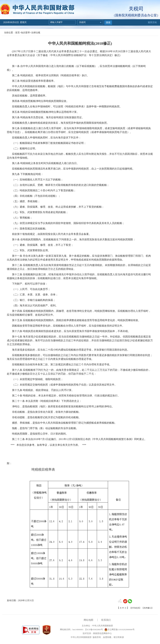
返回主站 (152, 22)
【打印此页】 (135, 608)
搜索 (108, 23)
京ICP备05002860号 (94, 629)
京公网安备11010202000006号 (119, 629)
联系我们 (106, 620)
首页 (17, 33)
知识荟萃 (25, 33)
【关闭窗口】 (148, 608)
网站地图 (88, 620)
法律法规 (36, 33)
